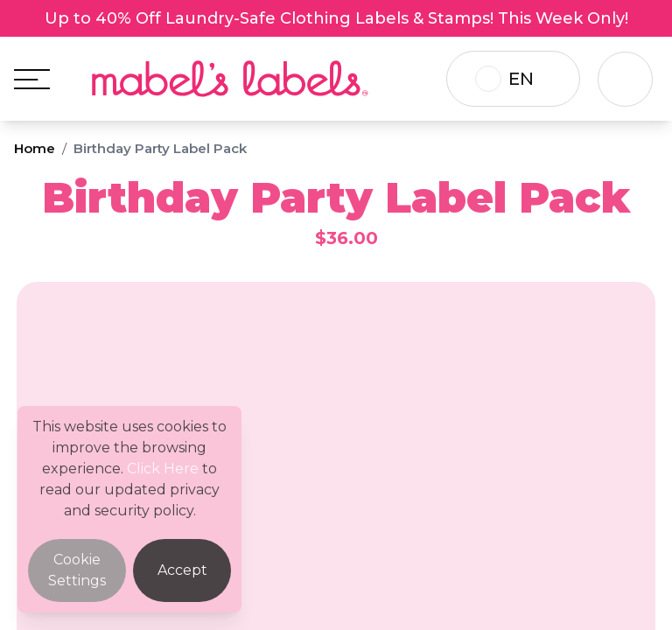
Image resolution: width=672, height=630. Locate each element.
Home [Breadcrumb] (35, 148)
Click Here (163, 469)
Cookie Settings (77, 570)
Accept (182, 570)
